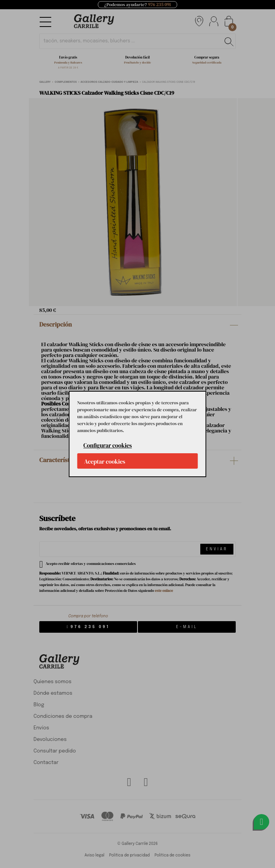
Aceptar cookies (105, 462)
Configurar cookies (108, 445)
